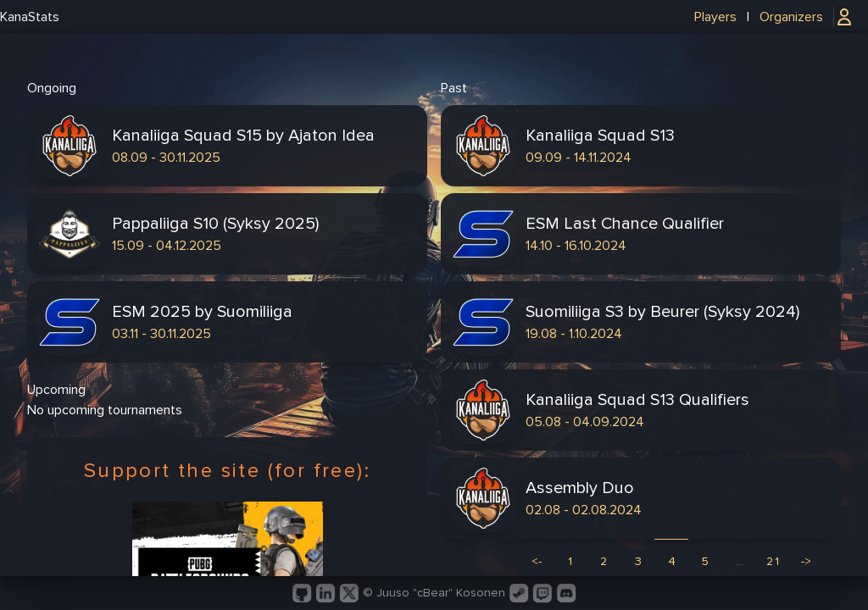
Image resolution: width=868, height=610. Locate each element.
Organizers (791, 17)
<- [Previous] (537, 561)
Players (715, 17)
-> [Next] (806, 561)
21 (773, 561)
